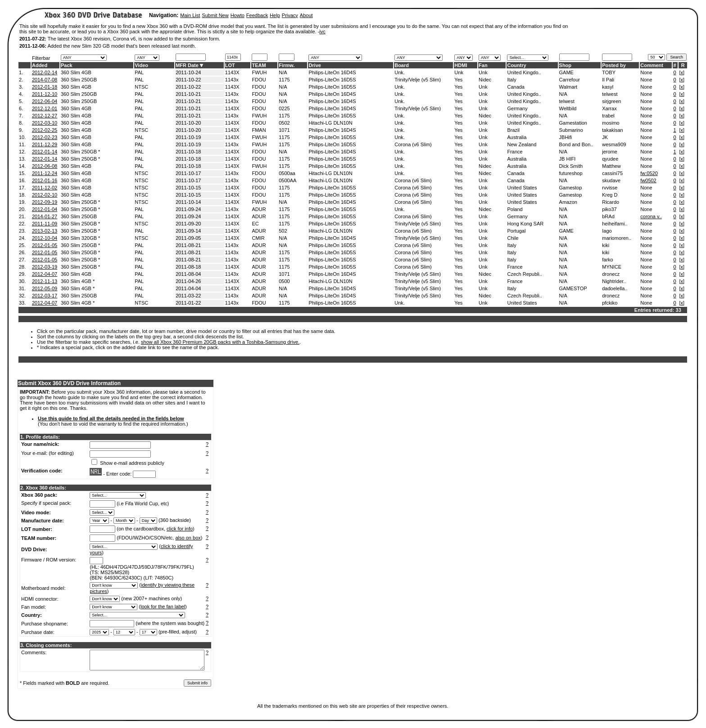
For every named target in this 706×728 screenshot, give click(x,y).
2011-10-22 (188, 80)
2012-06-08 (45, 166)
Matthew (611, 166)
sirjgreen (611, 101)
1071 (284, 130)
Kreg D (610, 195)
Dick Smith (571, 166)
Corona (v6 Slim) (413, 144)
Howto (238, 15)
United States (522, 188)
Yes (458, 80)
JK (605, 137)
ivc (322, 31)
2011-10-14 (188, 202)
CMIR (258, 238)
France (515, 152)
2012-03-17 (45, 296)
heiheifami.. (615, 224)
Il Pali (608, 80)
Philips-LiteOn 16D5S (332, 80)
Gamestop (571, 188)
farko (607, 260)
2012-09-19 (45, 202)
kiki (606, 245)
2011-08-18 (188, 267)
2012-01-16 (45, 180)
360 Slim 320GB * (80, 238)
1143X (232, 72)
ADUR (259, 209)
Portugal (516, 231)
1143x (232, 80)
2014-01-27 (45, 216)
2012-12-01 (45, 108)
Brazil (513, 130)
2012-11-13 (45, 281)
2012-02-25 (45, 130)
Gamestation (573, 123)
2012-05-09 (45, 288)
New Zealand (522, 144)
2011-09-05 (188, 238)
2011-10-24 (188, 72)
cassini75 (612, 173)
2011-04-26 (188, 281)
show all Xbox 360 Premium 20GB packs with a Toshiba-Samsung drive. (220, 342)
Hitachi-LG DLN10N (330, 123)
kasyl (608, 87)
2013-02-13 (45, 231)
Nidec (485, 80)
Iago (607, 231)
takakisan (612, 130)
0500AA (287, 180)
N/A (283, 72)
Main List (190, 15)
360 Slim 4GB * (78, 281)
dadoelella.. (615, 288)
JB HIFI (568, 159)
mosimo (611, 123)
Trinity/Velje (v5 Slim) (418, 80)
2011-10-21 (188, 94)
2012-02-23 (45, 137)
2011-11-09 (45, 224)
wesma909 (614, 144)
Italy (511, 80)
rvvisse (610, 188)
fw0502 (648, 180)
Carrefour (570, 80)
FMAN (259, 130)
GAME (566, 72)
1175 (284, 80)
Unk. (400, 72)
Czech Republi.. (525, 274)
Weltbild (568, 108)
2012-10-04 (45, 238)
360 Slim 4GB (76, 72)
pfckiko (610, 303)
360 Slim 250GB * (80, 152)
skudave (611, 180)
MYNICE (612, 267)
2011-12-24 (45, 173)
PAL (139, 72)
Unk (459, 72)
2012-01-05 (45, 245)
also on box (188, 538)
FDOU (259, 80)
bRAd (608, 216)
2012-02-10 (45, 195)
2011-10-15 (188, 188)
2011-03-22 (188, 296)
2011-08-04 (188, 274)
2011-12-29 (45, 144)
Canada (516, 87)
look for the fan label (163, 607)
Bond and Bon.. (576, 144)
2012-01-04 (45, 209)
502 (283, 231)
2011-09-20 (188, 224)
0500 (284, 281)
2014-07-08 (45, 80)
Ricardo (611, 202)
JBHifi (566, 137)
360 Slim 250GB (79, 80)
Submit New (215, 15)
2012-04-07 (45, 274)
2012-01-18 (45, 87)
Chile (513, 238)
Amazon (568, 202)
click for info (180, 529)
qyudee (610, 159)
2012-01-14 (45, 152)
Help (275, 15)
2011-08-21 (188, 245)
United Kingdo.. (524, 72)
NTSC (141, 87)
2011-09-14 (188, 231)
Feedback (257, 15)
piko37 (609, 209)
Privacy (290, 15)
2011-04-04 (188, 288)
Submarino (571, 130)
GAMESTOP (573, 288)
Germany (517, 108)
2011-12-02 (45, 188)
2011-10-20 (188, 123)
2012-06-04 (45, 101)
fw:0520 (649, 173)
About (306, 15)
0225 (284, 108)
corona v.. (651, 216)
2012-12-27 (45, 116)
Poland (515, 209)
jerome (610, 152)
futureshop (571, 173)
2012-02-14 (45, 72)
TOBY (609, 72)
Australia (517, 137)
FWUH (259, 72)
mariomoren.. (617, 238)
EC (255, 224)
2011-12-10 (45, 94)
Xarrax (609, 108)
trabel (608, 116)
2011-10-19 (188, 137)
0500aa (287, 173)
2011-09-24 (188, 209)
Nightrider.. (614, 281)
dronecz (611, 274)
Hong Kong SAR (525, 224)
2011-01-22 (188, 303)
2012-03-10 (45, 123)
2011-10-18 (188, 152)
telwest (610, 94)
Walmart (568, 87)
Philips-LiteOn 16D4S (332, 72)
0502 (284, 123)
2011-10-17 (188, 173)
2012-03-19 (45, 267)
